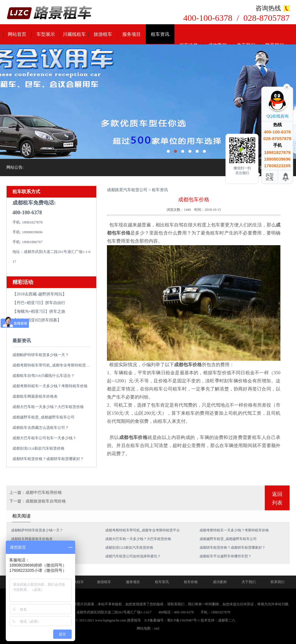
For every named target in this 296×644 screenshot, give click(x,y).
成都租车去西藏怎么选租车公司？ (41, 428)
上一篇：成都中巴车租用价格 (36, 493)
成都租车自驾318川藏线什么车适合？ (44, 376)
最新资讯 (22, 341)
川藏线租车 (74, 34)
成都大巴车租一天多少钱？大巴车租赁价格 (48, 407)
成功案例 (220, 582)
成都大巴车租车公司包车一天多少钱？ (44, 438)
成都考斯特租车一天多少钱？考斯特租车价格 (50, 386)
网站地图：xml (148, 628)
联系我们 (277, 582)
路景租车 (134, 620)
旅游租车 (103, 34)
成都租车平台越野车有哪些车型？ (225, 556)
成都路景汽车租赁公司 (127, 190)
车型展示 (46, 34)
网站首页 (17, 34)
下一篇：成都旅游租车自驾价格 (38, 501)
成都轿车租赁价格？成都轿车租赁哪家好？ (48, 459)
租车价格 (191, 582)
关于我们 (249, 582)
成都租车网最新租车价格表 (35, 396)
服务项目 (132, 34)
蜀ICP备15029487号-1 (183, 620)
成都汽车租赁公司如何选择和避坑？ (133, 556)
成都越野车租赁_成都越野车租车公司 (44, 417)
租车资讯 (160, 34)
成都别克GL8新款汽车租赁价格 (38, 448)
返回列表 (277, 498)
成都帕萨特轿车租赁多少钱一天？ (41, 355)
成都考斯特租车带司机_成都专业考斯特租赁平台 (53, 365)
